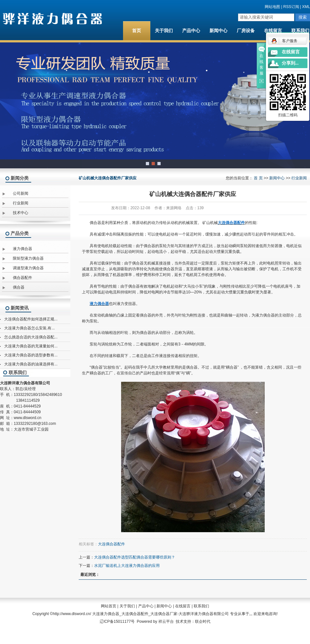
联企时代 (203, 622)
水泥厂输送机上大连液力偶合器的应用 (127, 566)
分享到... (290, 63)
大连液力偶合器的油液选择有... (31, 364)
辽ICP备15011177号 (117, 622)
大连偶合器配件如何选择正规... (31, 319)
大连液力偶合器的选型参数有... (31, 355)
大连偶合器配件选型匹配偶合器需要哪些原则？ (135, 557)
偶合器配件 (22, 278)
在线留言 (273, 31)
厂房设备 (246, 31)
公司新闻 (21, 193)
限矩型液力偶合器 (28, 258)
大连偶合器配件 (111, 544)
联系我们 (201, 606)
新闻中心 (218, 31)
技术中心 (21, 213)
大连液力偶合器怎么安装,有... (29, 328)
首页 (137, 31)
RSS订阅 (291, 7)
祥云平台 (166, 622)
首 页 (258, 178)
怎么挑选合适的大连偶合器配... (31, 337)
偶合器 (19, 287)
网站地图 (272, 7)
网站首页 (109, 606)
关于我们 (164, 31)
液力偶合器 (22, 249)
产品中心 (191, 31)
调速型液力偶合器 (28, 268)
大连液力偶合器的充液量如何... (31, 346)
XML (306, 7)
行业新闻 (21, 203)
